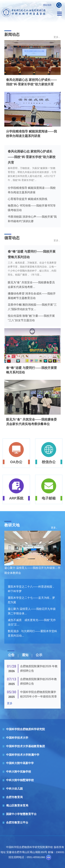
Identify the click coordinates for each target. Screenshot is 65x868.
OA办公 (16, 462)
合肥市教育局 (14, 797)
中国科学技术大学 (17, 738)
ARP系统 (16, 498)
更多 (10, 703)
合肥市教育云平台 (17, 823)
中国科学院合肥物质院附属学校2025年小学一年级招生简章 (38, 694)
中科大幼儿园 (14, 789)
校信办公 (49, 462)
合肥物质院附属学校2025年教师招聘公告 (38, 681)
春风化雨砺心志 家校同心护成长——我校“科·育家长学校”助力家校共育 (32, 157)
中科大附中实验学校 (19, 772)
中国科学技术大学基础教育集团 (25, 746)
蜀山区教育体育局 (17, 806)
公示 (39, 655)
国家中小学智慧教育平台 (21, 814)
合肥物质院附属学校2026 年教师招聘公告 (39, 669)
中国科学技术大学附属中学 (23, 755)
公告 (11, 655)
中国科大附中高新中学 (20, 763)
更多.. (57, 37)
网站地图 (47, 5)
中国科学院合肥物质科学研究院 (25, 729)
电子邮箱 (49, 498)
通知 (25, 655)
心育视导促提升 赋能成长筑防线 (28, 199)
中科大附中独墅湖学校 (20, 780)
